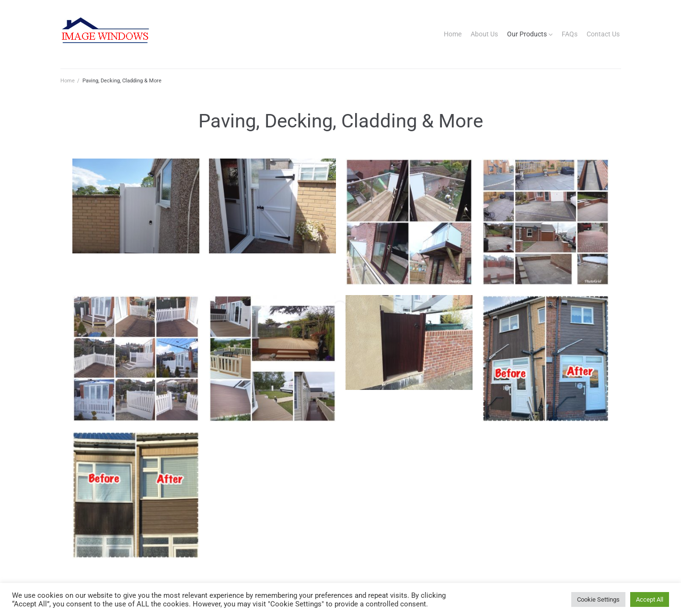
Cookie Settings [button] (598, 599)
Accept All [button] (650, 599)
